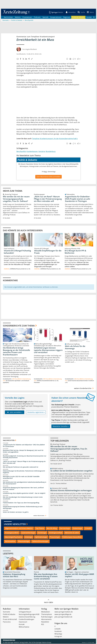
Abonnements (46, 620)
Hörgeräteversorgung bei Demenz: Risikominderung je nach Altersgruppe (23, 508)
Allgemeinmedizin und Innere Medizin (19, 529)
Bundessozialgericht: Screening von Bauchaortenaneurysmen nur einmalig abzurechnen (25, 457)
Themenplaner (47, 615)
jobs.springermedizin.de (63, 617)
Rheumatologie (24, 542)
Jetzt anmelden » (15, 413)
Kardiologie (42, 533)
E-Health (88, 529)
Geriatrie (42, 152)
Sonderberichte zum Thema (19, 326)
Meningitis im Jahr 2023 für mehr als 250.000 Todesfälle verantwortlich (21, 478)
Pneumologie (55, 537)
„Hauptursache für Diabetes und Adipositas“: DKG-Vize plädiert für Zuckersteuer (24, 446)
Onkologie (29, 537)
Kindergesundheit (56, 533)
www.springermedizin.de (64, 612)
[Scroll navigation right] (94, 18)
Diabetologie (77, 529)
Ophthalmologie (41, 537)
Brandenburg (51, 152)
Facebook (58, 632)
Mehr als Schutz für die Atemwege (75, 348)
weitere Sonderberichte (84, 389)
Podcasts (37, 17)
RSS (43, 625)
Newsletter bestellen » (61, 426)
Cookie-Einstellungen (26, 620)
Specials (45, 17)
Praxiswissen (27, 17)
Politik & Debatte (78, 17)
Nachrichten (8, 17)
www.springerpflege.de (63, 615)
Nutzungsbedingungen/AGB (29, 615)
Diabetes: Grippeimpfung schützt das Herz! (14, 576)
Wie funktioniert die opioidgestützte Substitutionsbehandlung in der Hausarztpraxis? (25, 483)
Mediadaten (46, 612)
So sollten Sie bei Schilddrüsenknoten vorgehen (71, 471)
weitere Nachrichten (40, 516)
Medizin (18, 17)
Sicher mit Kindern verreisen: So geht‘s (16, 512)
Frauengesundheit (12, 533)
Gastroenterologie (28, 533)
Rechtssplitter (10, 542)
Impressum (23, 622)
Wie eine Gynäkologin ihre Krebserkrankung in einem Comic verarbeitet (23, 498)
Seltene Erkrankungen (40, 542)
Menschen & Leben (72, 533)
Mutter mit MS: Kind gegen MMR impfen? (79, 576)
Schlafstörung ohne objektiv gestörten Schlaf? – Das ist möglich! (24, 493)
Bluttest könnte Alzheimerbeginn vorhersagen (71, 491)
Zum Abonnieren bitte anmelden (48, 177)
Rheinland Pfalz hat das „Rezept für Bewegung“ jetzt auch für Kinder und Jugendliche (23, 451)
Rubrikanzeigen (47, 617)
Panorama (7, 622)
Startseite (6, 612)
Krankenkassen (32, 152)
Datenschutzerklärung (27, 617)
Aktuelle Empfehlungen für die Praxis (48, 252)
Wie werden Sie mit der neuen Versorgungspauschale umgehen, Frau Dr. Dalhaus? (16, 199)
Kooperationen (56, 17)
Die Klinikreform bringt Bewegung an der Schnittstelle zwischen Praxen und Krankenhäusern (16, 351)
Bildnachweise (24, 627)
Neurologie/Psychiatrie (14, 537)
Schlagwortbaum (25, 612)
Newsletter (45, 622)
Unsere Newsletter (15, 524)
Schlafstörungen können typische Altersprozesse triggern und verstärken (48, 350)
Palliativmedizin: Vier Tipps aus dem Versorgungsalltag (21, 503)
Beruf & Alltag (52, 529)
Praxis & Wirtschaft (10, 620)
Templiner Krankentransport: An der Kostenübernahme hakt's (55, 139)
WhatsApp (58, 634)
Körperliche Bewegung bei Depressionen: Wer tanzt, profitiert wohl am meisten (23, 489)
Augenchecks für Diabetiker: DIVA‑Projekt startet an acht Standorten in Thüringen (78, 199)
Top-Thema (40, 529)
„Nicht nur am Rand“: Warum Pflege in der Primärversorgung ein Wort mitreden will (48, 199)
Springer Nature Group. (44, 643)
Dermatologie (65, 529)
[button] (90, 12)
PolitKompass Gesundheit (72, 537)
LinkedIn (58, 629)
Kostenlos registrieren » (36, 413)
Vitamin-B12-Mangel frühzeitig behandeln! (17, 252)
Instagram (58, 637)
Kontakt (22, 625)
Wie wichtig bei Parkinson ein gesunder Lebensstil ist (21, 467)
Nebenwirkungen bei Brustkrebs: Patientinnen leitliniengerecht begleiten (24, 472)
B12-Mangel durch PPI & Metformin (75, 252)
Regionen (67, 17)
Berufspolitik (21, 152)
